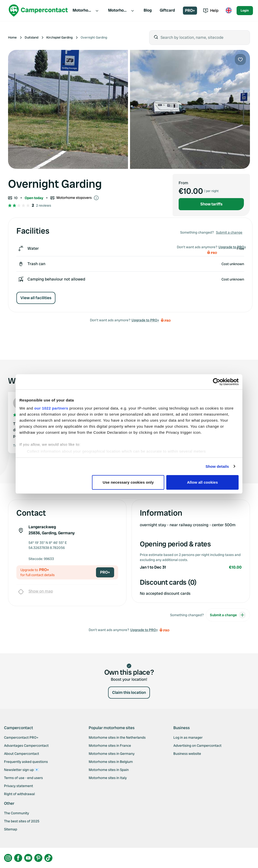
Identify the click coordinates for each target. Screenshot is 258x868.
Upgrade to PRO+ (145, 320)
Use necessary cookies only (128, 482)
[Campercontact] (38, 10)
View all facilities (36, 298)
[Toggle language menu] (229, 11)
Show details (217, 466)
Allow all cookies (202, 482)
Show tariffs (211, 204)
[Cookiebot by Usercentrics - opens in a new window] (217, 382)
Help (211, 10)
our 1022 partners (51, 408)
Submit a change (229, 232)
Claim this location (129, 692)
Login (245, 10)
